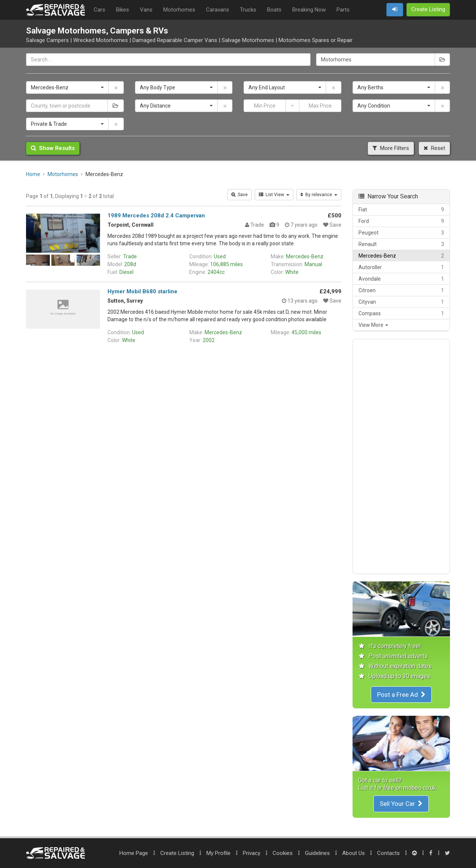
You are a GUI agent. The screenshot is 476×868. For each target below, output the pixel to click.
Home (134, 853)
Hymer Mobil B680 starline (142, 291)
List (274, 195)
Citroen (401, 290)
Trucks (248, 10)
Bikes (123, 10)
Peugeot (401, 233)
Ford (401, 221)
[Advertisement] (401, 456)
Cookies (283, 853)
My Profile (218, 853)
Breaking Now (309, 10)
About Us (353, 853)
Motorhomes (179, 10)
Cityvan (401, 302)
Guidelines (317, 853)
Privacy (252, 853)
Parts (343, 10)
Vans (146, 10)
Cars (99, 10)
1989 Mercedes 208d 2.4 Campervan (156, 216)
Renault (401, 244)
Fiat (401, 210)
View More (373, 325)
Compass (401, 313)
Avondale (401, 279)
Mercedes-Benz (401, 256)
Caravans (218, 10)
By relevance (319, 195)
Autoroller (401, 267)
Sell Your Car (401, 804)
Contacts (388, 853)
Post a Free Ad (401, 695)
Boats (274, 10)
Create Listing (177, 853)
